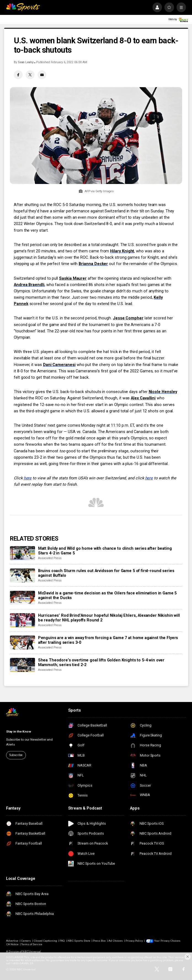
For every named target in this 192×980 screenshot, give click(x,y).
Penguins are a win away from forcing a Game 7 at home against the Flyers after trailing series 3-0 (108, 640)
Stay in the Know (19, 731)
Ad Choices (116, 941)
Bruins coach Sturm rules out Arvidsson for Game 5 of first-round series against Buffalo (106, 573)
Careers (26, 941)
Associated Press (50, 558)
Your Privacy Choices (167, 941)
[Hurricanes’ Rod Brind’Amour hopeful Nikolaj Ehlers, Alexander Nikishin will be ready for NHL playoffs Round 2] (22, 620)
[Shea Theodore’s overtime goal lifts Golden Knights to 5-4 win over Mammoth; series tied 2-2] (22, 665)
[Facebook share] (18, 75)
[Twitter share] (30, 75)
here (28, 478)
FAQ (62, 941)
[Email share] (42, 75)
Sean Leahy (26, 62)
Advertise (12, 941)
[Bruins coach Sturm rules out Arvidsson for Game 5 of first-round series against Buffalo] (22, 576)
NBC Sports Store (79, 941)
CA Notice (12, 944)
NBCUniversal (32, 951)
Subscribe (16, 755)
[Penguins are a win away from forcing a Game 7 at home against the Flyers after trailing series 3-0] (22, 643)
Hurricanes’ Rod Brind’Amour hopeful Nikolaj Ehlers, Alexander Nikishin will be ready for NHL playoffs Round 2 (109, 618)
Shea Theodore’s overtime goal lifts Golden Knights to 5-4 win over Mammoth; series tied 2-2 (101, 663)
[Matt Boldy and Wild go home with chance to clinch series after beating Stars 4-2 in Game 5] (22, 553)
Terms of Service (32, 944)
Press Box (99, 941)
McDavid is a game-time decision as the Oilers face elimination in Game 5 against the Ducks (107, 596)
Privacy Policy (134, 941)
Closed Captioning (45, 941)
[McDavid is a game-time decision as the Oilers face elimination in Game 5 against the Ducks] (22, 598)
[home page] (23, 7)
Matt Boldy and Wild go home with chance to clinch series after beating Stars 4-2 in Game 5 (105, 551)
